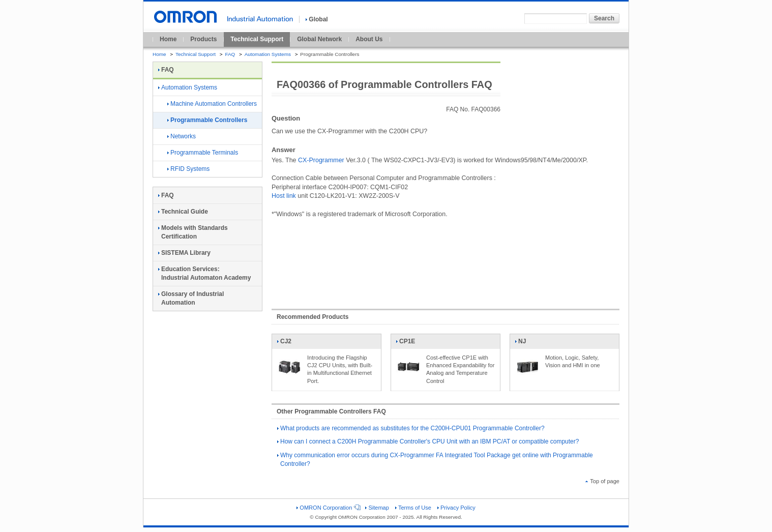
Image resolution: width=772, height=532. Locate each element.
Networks (182, 136)
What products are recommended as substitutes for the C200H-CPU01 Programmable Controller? (411, 428)
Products (203, 39)
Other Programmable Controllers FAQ (331, 411)
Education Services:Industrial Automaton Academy (204, 273)
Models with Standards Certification (193, 232)
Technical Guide (183, 212)
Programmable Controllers (207, 120)
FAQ (230, 54)
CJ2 (289, 343)
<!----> (446, 258)
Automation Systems (268, 54)
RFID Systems (188, 169)
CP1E (408, 343)
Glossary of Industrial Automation (191, 298)
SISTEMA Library (184, 253)
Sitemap (377, 508)
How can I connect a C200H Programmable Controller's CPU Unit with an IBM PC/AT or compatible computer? (428, 441)
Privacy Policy (456, 508)
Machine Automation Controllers (212, 104)
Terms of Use (413, 508)
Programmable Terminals (203, 153)
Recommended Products (313, 317)
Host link (284, 196)
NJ (527, 343)
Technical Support (257, 39)
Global (317, 19)
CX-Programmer (321, 160)
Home (168, 39)
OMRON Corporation (328, 508)
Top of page (602, 481)
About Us (369, 39)
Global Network (319, 39)
